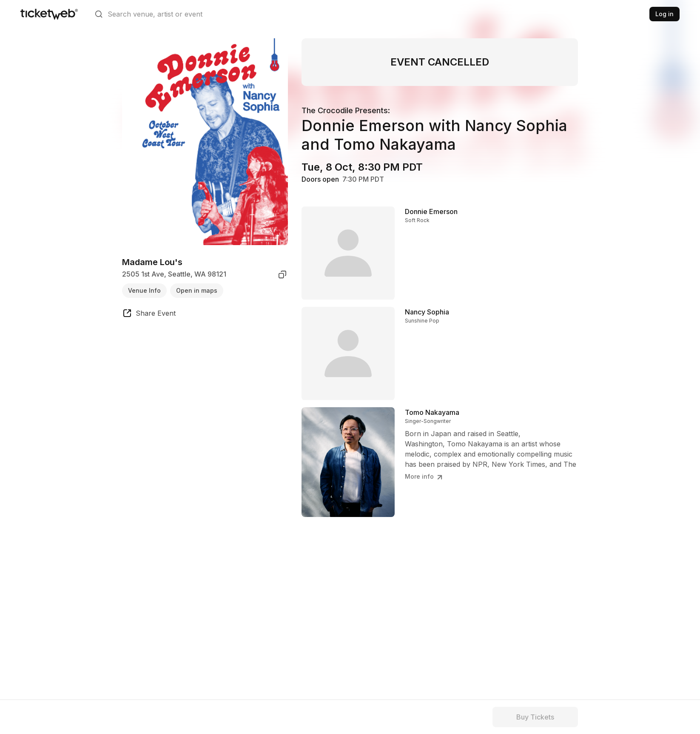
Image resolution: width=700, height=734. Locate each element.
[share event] (149, 314)
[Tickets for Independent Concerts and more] (49, 14)
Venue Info (144, 290)
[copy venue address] (282, 274)
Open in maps (197, 290)
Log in (664, 14)
